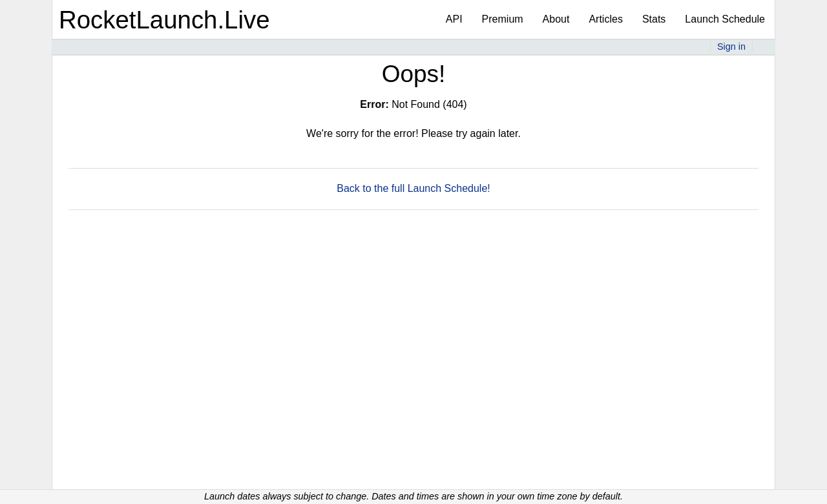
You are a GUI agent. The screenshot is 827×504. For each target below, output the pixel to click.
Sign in (731, 47)
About (556, 19)
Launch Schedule (725, 19)
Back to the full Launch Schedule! (413, 188)
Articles (605, 19)
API (454, 19)
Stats (654, 19)
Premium (503, 19)
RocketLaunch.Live (164, 20)
